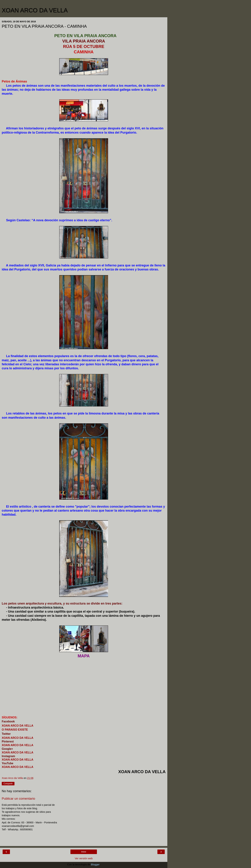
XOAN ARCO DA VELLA (35, 10)
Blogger (95, 865)
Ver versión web (84, 858)
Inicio (84, 852)
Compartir (8, 784)
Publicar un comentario (18, 799)
